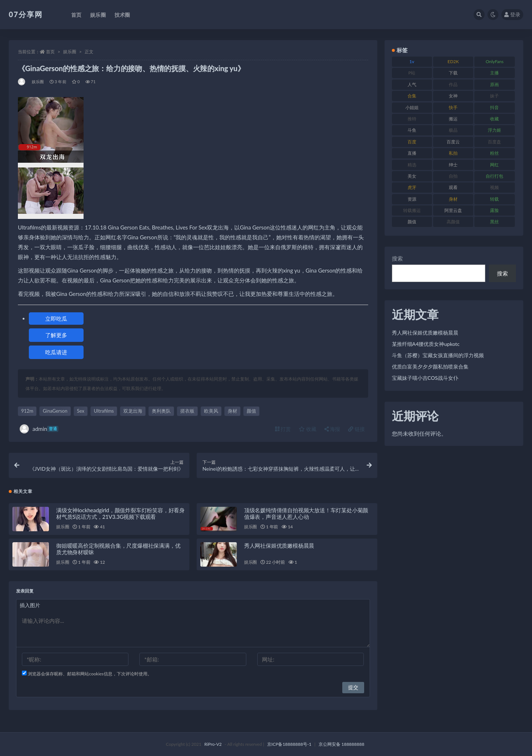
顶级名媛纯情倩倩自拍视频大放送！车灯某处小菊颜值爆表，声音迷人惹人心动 (306, 513)
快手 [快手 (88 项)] (453, 107)
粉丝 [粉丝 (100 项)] (494, 153)
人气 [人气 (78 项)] (412, 84)
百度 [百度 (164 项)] (412, 142)
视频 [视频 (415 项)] (494, 187)
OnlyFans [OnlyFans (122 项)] (495, 61)
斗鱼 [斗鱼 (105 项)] (412, 130)
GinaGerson (55, 411)
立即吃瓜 (56, 319)
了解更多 (56, 335)
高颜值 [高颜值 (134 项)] (453, 222)
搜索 (397, 258)
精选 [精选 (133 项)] (412, 165)
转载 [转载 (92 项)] (494, 199)
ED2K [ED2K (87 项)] (453, 61)
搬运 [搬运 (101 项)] (453, 119)
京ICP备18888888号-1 (289, 744)
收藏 (308, 429)
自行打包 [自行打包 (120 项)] (494, 176)
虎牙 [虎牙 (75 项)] (412, 187)
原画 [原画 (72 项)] (494, 84)
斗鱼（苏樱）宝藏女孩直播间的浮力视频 (438, 355)
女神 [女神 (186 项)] (453, 96)
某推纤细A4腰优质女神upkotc (426, 344)
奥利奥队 (161, 411)
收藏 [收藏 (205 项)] (494, 119)
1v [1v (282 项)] (412, 61)
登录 (512, 14)
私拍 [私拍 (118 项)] (453, 153)
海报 (332, 429)
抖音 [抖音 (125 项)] (494, 107)
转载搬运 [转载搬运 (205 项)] (412, 210)
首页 (50, 52)
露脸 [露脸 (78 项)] (494, 210)
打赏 (283, 429)
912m (27, 411)
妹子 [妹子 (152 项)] (494, 96)
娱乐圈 (70, 52)
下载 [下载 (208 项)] (453, 73)
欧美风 (211, 411)
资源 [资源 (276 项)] (412, 199)
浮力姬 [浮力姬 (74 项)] (494, 130)
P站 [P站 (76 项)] (412, 73)
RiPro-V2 (213, 744)
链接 (356, 429)
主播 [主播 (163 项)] (494, 73)
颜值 (251, 411)
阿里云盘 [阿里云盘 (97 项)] (453, 210)
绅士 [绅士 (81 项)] (453, 165)
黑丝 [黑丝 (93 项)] (494, 222)
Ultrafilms (104, 411)
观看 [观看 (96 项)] (453, 187)
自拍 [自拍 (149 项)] (453, 176)
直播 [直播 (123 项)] (412, 153)
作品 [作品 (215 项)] (453, 84)
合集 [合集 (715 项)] (412, 96)
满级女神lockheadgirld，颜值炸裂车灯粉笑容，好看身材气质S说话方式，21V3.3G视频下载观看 (120, 513)
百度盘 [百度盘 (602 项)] (494, 142)
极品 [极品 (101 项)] (453, 130)
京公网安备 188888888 (342, 744)
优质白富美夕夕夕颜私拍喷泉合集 (430, 367)
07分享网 (26, 14)
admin (39, 429)
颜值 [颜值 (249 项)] (412, 222)
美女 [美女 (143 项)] (412, 176)
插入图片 (30, 605)
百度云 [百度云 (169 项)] (453, 142)
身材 (232, 411)
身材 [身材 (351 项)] (453, 199)
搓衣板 (187, 411)
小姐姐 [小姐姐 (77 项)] (412, 107)
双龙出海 (133, 411)
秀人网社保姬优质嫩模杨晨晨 (279, 545)
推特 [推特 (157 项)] (412, 119)
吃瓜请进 (56, 352)
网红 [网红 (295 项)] (494, 165)
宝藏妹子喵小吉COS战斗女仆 (425, 378)
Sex (81, 411)
